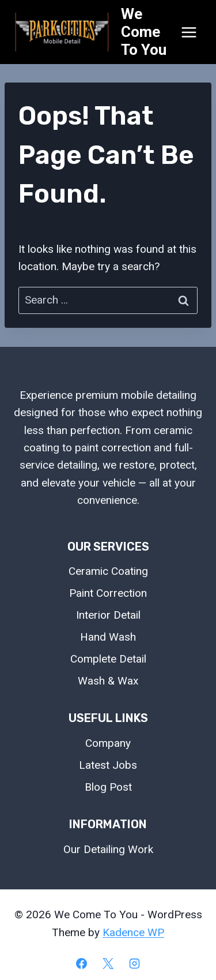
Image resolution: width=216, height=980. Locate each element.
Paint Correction (108, 593)
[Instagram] (134, 963)
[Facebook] (82, 963)
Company (108, 743)
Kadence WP (133, 932)
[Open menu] (189, 32)
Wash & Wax (108, 681)
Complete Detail (108, 659)
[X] (108, 963)
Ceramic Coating (108, 571)
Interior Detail (108, 615)
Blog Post (108, 787)
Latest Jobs (108, 765)
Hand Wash (108, 637)
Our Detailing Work (108, 849)
